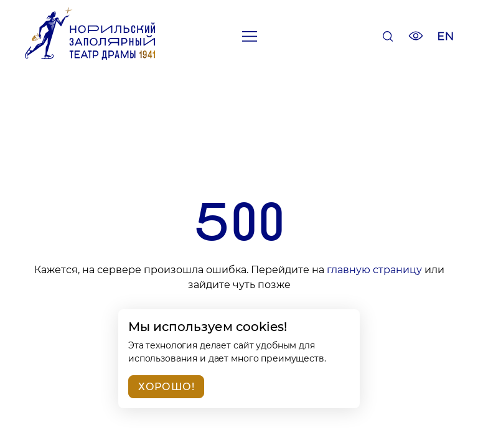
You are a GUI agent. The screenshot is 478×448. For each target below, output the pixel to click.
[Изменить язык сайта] (446, 38)
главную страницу (374, 270)
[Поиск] (388, 37)
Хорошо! (166, 387)
